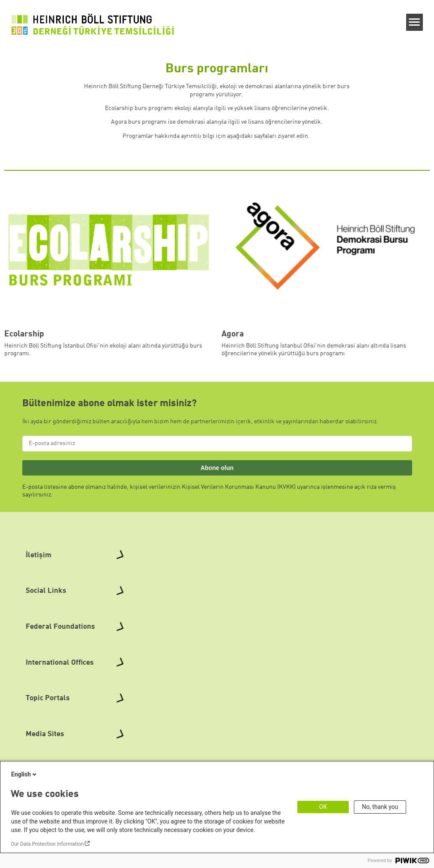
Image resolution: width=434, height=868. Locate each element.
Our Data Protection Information (47, 844)
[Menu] (415, 22)
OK (323, 807)
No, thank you (380, 807)
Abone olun (217, 468)
